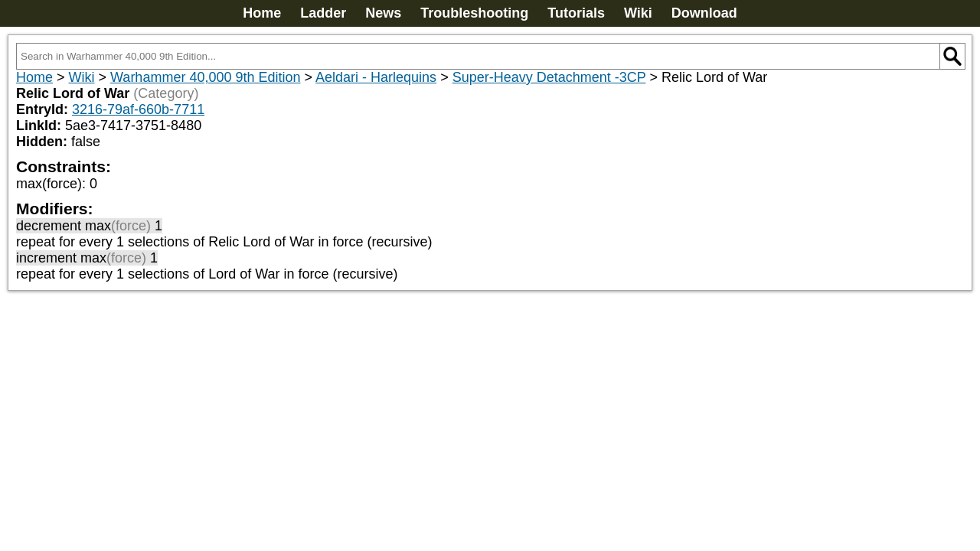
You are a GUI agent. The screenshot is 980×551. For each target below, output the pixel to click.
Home (262, 13)
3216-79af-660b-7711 (138, 109)
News (383, 13)
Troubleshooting (474, 13)
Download (704, 13)
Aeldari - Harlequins (376, 77)
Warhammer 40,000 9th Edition (205, 77)
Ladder (323, 13)
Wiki (638, 13)
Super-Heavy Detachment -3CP (549, 77)
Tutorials (576, 13)
